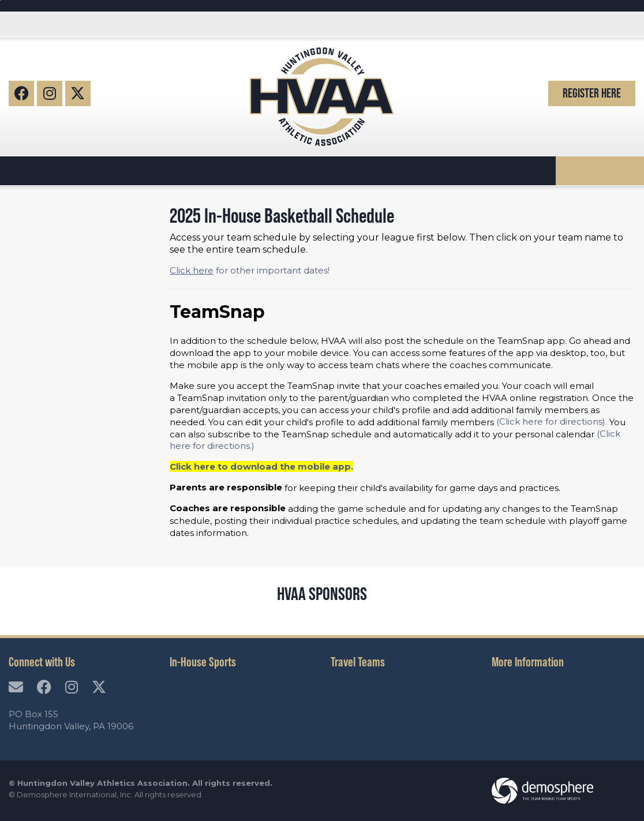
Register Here (592, 93)
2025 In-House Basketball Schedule (282, 215)
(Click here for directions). (552, 421)
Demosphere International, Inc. (75, 794)
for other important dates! (250, 270)
